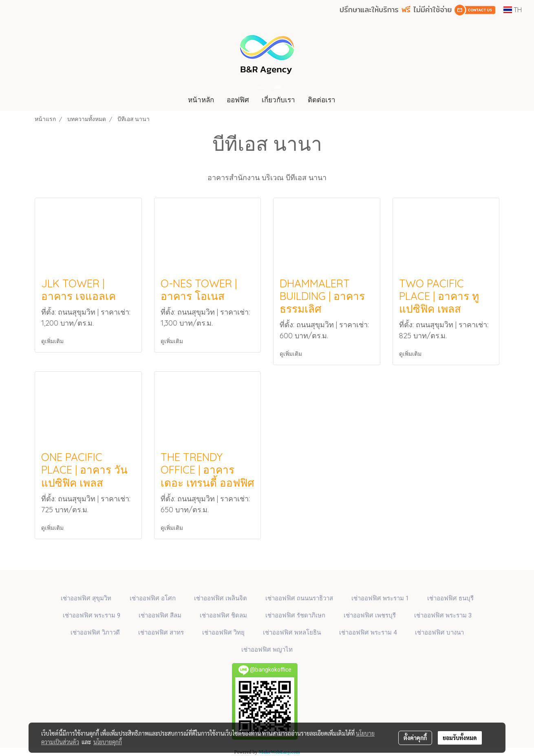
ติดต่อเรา (322, 100)
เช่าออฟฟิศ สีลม (160, 615)
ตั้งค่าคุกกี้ (415, 738)
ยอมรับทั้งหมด (460, 738)
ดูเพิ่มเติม (53, 341)
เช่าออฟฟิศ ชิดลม (223, 615)
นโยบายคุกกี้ (108, 742)
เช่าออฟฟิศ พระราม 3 (443, 615)
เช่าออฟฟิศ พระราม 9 (92, 615)
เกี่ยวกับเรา (278, 100)
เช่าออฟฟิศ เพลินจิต (221, 598)
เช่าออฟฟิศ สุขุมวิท (86, 598)
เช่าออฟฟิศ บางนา (439, 633)
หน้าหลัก (201, 100)
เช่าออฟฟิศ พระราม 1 (380, 598)
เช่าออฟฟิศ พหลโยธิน (292, 633)
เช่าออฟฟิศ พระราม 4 (368, 633)
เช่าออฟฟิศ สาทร (161, 633)
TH (513, 10)
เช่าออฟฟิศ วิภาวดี (95, 633)
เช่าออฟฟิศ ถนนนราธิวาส (299, 598)
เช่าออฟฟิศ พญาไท (267, 650)
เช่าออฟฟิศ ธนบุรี (450, 598)
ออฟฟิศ (238, 100)
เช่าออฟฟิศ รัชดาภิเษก (295, 615)
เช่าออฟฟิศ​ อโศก (153, 598)
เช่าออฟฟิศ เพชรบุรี (370, 615)
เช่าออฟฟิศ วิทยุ (223, 633)
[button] (349, 100)
